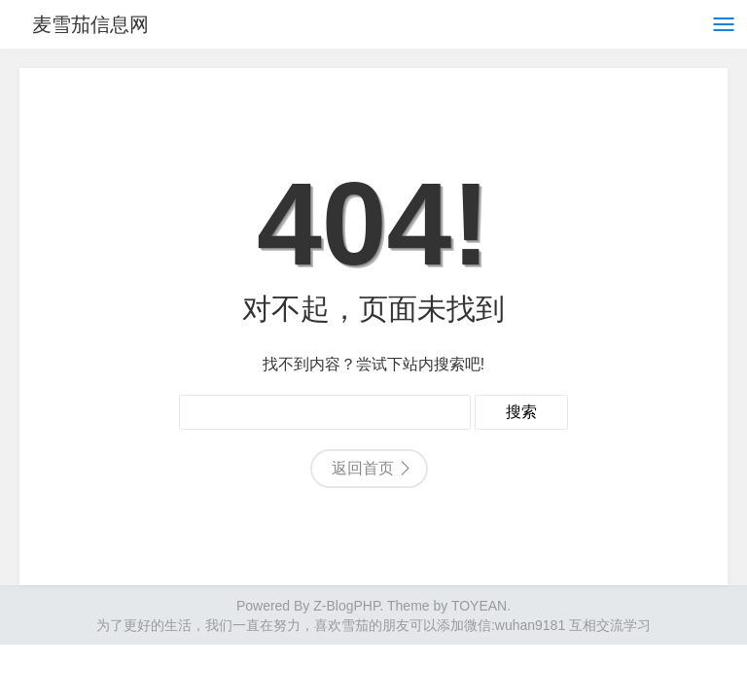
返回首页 (363, 468)
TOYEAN (479, 606)
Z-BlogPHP (346, 606)
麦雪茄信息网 (95, 24)
